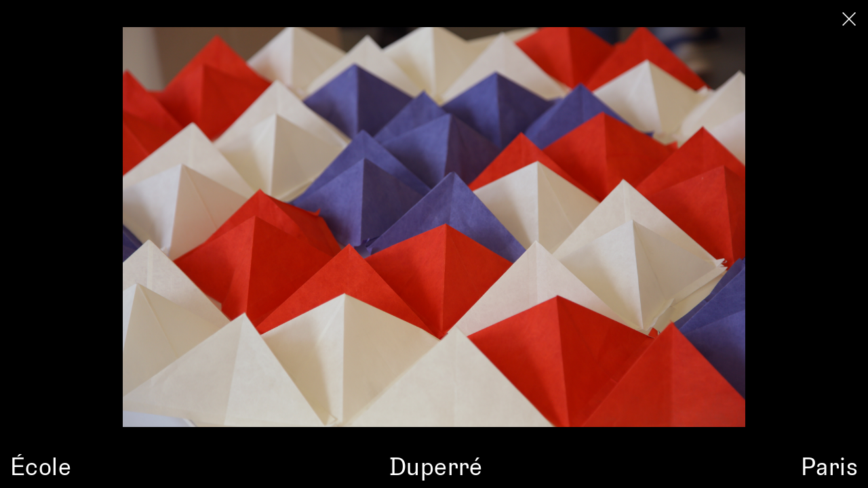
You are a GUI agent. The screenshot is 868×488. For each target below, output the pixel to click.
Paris (829, 466)
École (41, 466)
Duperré (436, 466)
